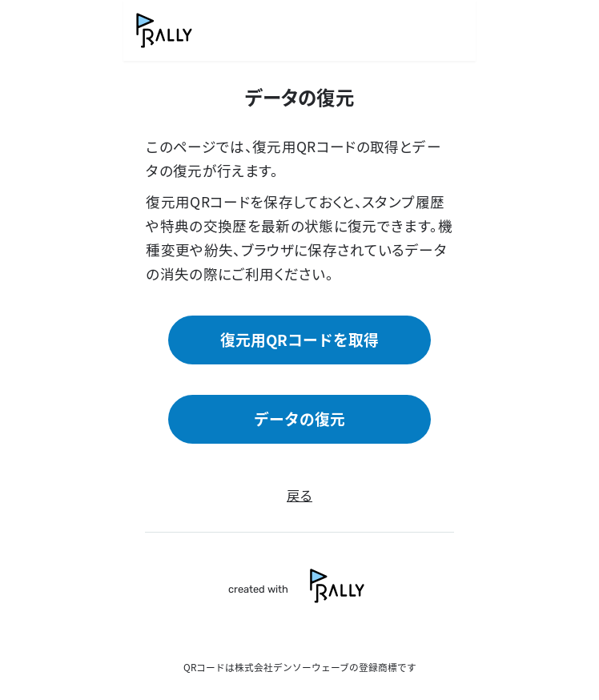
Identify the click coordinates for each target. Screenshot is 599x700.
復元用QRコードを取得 (299, 339)
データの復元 (299, 418)
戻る (299, 495)
